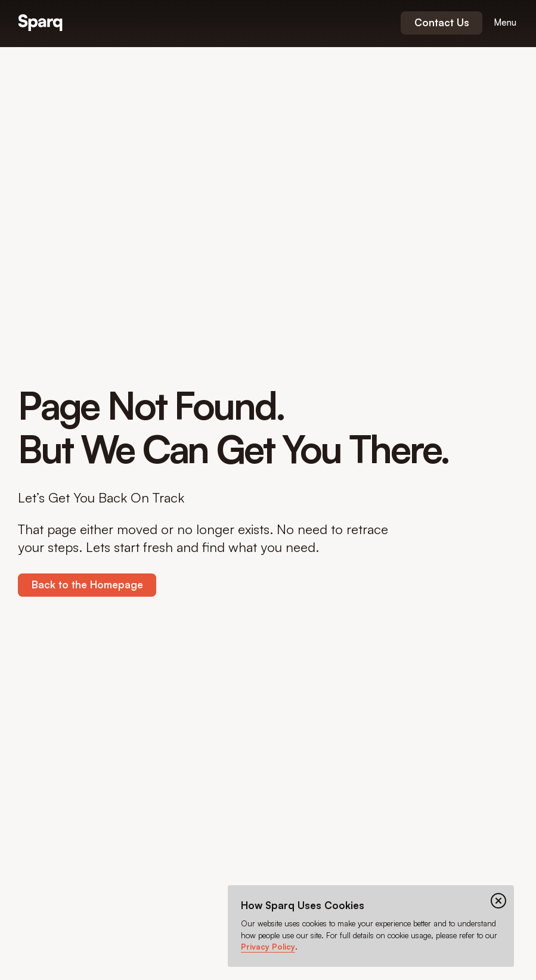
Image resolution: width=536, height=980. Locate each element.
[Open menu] (505, 23)
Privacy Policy (268, 947)
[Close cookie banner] (498, 901)
